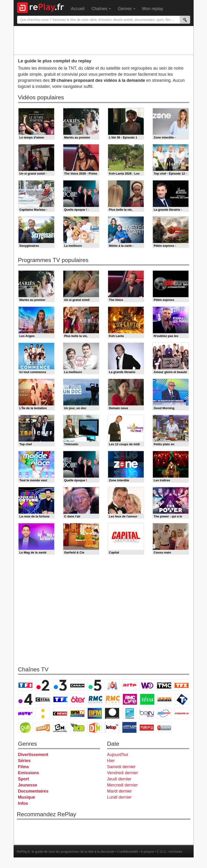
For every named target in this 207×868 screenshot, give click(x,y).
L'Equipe (181, 713)
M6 (112, 685)
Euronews (112, 713)
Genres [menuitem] (127, 9)
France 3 (60, 685)
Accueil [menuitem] (78, 9)
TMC (164, 685)
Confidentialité (128, 852)
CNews (60, 713)
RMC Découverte (95, 699)
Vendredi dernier (123, 773)
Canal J (43, 727)
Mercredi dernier (122, 785)
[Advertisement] (104, 40)
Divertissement (33, 755)
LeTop (112, 727)
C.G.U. (162, 852)
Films (24, 767)
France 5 (95, 685)
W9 (147, 685)
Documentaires (33, 791)
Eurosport (164, 713)
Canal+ (77, 685)
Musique (27, 797)
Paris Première (165, 699)
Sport (24, 779)
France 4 (25, 699)
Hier (111, 761)
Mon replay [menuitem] (153, 9)
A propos (147, 852)
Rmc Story (113, 699)
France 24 (129, 713)
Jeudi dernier (119, 779)
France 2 (43, 685)
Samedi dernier (121, 767)
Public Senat (147, 727)
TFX (181, 685)
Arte (129, 685)
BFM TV (77, 713)
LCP (129, 727)
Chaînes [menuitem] (101, 9)
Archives (176, 852)
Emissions (29, 773)
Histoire (164, 727)
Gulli (25, 727)
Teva (147, 699)
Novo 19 (25, 713)
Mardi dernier (120, 791)
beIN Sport (147, 713)
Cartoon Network (60, 727)
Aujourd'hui (118, 755)
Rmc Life (130, 699)
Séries (24, 761)
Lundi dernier (119, 797)
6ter (78, 699)
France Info (43, 713)
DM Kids (95, 727)
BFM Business (95, 713)
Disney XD (77, 727)
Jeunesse (28, 785)
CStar (43, 699)
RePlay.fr (23, 852)
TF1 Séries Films (60, 699)
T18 (182, 699)
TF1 (25, 685)
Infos (23, 803)
